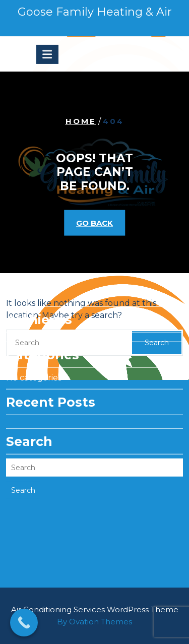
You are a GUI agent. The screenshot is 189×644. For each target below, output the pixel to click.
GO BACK (94, 223)
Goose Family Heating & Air (95, 12)
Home (81, 121)
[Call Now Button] (24, 623)
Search (23, 471)
